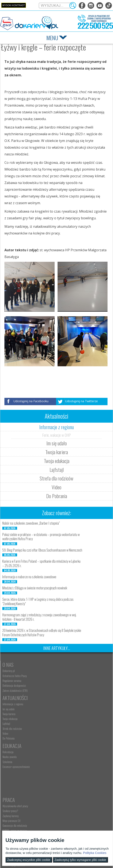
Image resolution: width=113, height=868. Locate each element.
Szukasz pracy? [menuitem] (64, 724)
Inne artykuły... (57, 648)
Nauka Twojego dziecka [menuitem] (14, 773)
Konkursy (66, 815)
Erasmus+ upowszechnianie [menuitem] (16, 733)
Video (56, 487)
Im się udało (57, 443)
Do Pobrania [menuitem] (62, 705)
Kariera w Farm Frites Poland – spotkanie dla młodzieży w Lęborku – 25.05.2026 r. (41, 563)
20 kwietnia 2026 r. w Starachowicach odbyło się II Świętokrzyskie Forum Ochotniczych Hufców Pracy (42, 633)
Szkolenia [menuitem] (7, 729)
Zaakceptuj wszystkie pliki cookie (29, 860)
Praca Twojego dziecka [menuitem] (14, 778)
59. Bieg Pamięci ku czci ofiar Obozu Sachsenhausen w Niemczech (42, 550)
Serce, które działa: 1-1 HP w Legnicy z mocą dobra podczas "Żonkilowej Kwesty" (38, 601)
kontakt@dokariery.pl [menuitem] (14, 827)
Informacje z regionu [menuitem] (67, 671)
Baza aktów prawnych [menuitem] (67, 808)
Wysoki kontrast (14, 5)
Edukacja (12, 712)
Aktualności (69, 664)
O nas (8, 664)
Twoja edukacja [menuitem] (64, 685)
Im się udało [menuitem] (62, 676)
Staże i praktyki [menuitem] (64, 803)
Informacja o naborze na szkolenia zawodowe (29, 577)
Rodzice (10, 766)
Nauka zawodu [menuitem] (10, 724)
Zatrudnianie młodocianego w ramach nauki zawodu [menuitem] (78, 779)
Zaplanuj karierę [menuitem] (64, 729)
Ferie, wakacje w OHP (56, 435)
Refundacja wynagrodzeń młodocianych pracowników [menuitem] (76, 787)
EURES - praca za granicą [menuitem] (69, 743)
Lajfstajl (57, 470)
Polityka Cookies (95, 853)
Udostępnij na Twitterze (81, 401)
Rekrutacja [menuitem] (8, 719)
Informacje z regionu (56, 427)
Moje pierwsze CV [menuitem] (65, 733)
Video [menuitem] (59, 700)
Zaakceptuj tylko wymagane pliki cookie (80, 860)
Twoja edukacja (57, 461)
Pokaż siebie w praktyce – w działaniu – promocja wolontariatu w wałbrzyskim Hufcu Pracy (41, 537)
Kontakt (11, 815)
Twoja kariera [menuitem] (63, 681)
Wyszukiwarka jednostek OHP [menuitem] (17, 822)
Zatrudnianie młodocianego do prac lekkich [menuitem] (78, 794)
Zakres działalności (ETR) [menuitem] (15, 691)
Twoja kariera (57, 452)
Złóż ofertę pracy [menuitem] (65, 798)
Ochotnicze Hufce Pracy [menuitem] (15, 676)
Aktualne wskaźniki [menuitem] (66, 748)
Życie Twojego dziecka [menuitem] (14, 783)
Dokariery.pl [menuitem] (9, 671)
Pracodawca (69, 766)
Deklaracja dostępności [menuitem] (14, 685)
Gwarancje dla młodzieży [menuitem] (69, 738)
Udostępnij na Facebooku (31, 401)
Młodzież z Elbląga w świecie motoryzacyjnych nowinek (35, 588)
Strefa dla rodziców (56, 478)
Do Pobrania (57, 496)
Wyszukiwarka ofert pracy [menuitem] (69, 719)
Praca (62, 712)
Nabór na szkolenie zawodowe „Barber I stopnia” (31, 523)
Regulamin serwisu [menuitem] (12, 681)
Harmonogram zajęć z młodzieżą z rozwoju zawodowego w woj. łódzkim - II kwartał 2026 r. (39, 617)
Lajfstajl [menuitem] (60, 691)
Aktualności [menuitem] (62, 773)
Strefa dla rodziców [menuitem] (66, 695)
